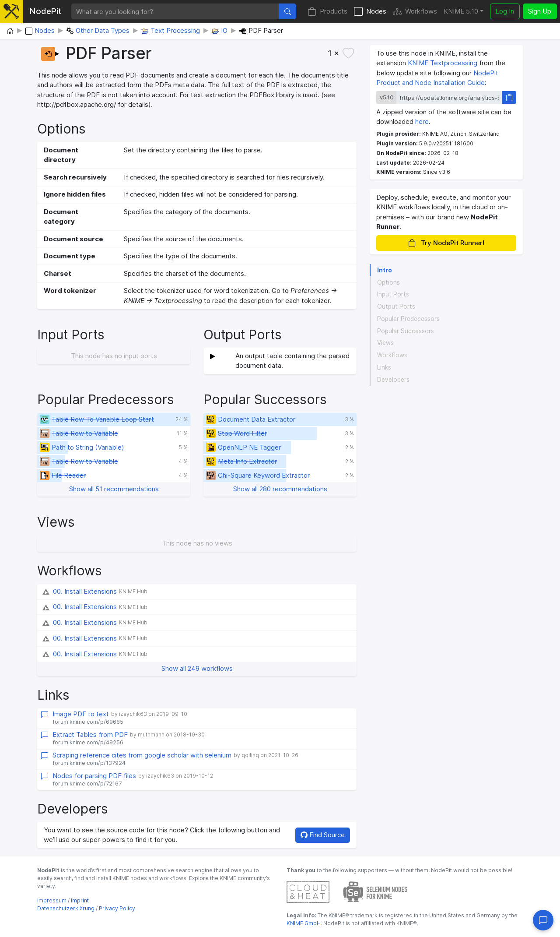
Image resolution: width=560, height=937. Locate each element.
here (422, 122)
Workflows (415, 12)
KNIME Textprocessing (443, 63)
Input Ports (393, 294)
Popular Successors (406, 331)
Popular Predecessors (408, 319)
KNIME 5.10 (461, 11)
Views (385, 343)
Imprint (80, 900)
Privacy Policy (117, 908)
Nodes (370, 12)
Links (384, 367)
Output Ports (396, 306)
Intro (385, 270)
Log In (505, 11)
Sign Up (540, 11)
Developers (393, 380)
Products (327, 12)
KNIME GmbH (304, 923)
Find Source (323, 835)
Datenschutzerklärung (66, 908)
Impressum (52, 900)
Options (388, 282)
